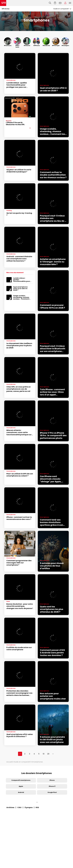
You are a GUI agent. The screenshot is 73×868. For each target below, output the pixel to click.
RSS (37, 807)
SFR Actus (6, 9)
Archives (10, 807)
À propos (29, 807)
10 (44, 754)
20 (48, 754)
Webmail (60, 3)
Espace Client (65, 3)
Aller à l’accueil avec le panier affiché (55, 3)
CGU (19, 807)
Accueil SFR (3, 3)
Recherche (50, 3)
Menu (70, 3)
